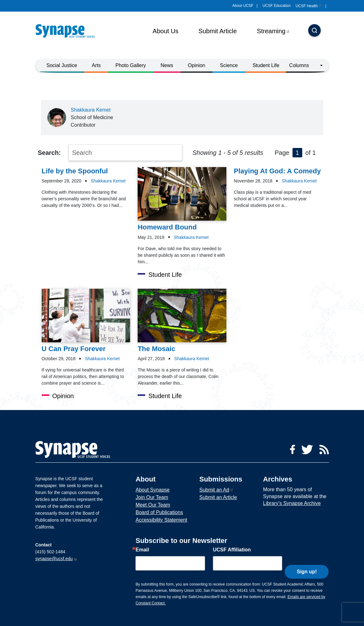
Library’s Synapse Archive (292, 503)
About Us (166, 31)
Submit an (216, 490)
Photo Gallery (131, 65)
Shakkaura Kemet (91, 110)
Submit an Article (218, 497)
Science (229, 65)
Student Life (266, 65)
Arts (96, 65)
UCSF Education (276, 6)
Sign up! (307, 562)
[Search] (314, 31)
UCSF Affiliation (232, 550)
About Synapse (153, 490)
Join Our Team (152, 497)
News (167, 65)
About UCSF (243, 6)
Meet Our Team (153, 505)
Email (142, 550)
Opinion (196, 65)
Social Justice (62, 65)
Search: (49, 153)
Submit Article (218, 31)
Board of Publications (159, 512)
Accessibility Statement (161, 520)
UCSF (309, 6)
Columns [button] (299, 65)
